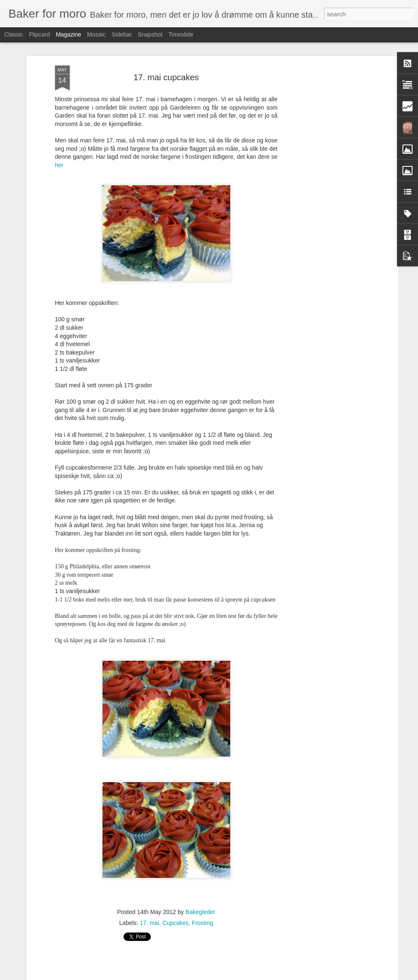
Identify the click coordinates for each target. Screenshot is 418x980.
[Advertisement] (324, 192)
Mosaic (96, 34)
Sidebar (122, 34)
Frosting (203, 917)
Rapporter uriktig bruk (281, 975)
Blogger (248, 975)
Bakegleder (200, 906)
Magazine (69, 34)
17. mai (150, 917)
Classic (14, 34)
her (59, 159)
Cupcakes (176, 917)
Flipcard (39, 34)
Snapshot (150, 34)
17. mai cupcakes (166, 71)
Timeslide (181, 34)
